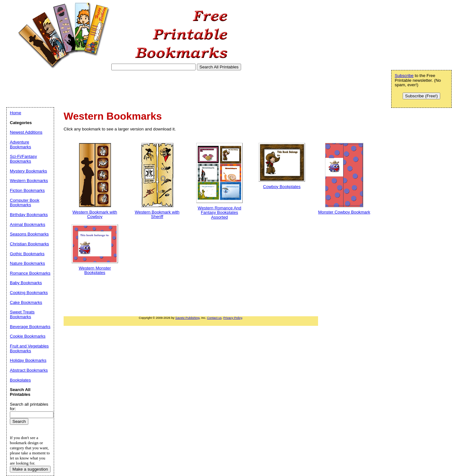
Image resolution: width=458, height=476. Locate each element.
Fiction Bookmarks (27, 190)
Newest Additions (26, 132)
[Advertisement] (122, 89)
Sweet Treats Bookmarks (22, 314)
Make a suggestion (30, 469)
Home (16, 113)
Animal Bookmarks (28, 224)
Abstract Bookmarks (29, 370)
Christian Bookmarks (29, 244)
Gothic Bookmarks (27, 254)
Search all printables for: (29, 407)
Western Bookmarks (29, 181)
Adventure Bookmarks (21, 144)
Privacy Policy (233, 318)
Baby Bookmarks (26, 283)
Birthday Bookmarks (29, 215)
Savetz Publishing (187, 318)
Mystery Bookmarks (28, 171)
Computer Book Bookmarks (25, 203)
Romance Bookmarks (30, 273)
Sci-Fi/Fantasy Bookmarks (23, 159)
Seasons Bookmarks (29, 234)
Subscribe (404, 76)
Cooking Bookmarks (29, 293)
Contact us (214, 318)
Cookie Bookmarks (28, 336)
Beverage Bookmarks (30, 327)
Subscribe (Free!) (422, 96)
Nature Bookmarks (27, 263)
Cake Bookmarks (26, 302)
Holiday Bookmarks (28, 360)
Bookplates (20, 380)
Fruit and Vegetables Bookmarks (29, 348)
